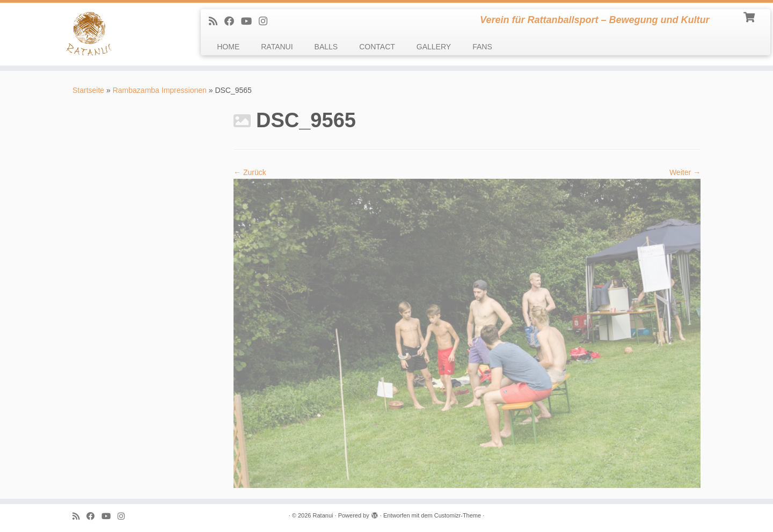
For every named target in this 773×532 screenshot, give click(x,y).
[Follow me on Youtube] (250, 21)
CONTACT (377, 47)
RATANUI (277, 47)
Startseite (88, 90)
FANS (482, 47)
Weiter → (685, 172)
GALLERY (434, 47)
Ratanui (323, 515)
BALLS (326, 47)
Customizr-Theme (458, 515)
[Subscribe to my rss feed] (217, 21)
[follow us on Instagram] (267, 21)
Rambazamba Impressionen (160, 90)
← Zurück (250, 172)
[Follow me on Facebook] (233, 21)
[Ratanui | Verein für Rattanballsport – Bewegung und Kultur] (89, 34)
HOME (228, 47)
